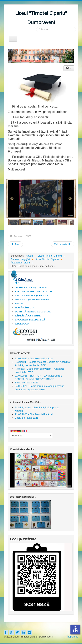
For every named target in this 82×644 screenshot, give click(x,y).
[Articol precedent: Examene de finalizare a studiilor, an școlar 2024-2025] (15, 244)
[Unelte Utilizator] (69, 68)
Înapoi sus (72, 637)
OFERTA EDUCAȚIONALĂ (31, 287)
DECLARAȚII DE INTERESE (32, 300)
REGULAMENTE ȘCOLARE (32, 296)
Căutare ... (36, 27)
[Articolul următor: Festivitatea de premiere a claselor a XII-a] (63, 244)
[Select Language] (31, 435)
